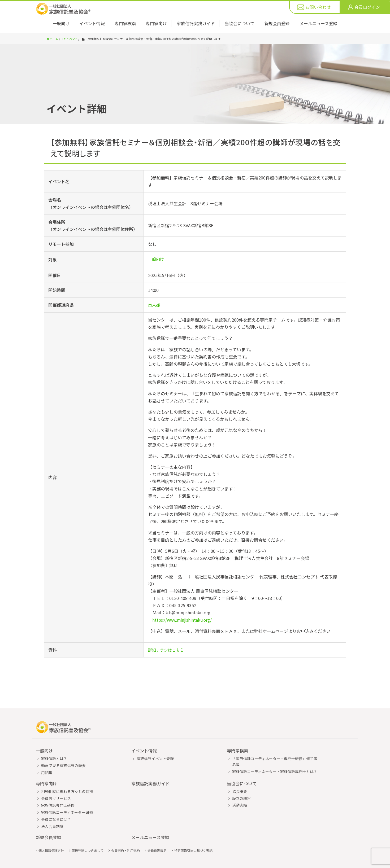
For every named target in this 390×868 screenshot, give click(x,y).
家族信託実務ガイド (196, 23)
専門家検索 (125, 23)
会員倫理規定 (157, 838)
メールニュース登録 (318, 23)
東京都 (154, 305)
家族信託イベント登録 (155, 746)
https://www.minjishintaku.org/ (184, 620)
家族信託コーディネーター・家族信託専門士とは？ (275, 759)
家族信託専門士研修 (58, 792)
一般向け (61, 23)
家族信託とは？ (54, 746)
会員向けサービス (56, 786)
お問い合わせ (318, 7)
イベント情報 (92, 23)
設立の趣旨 (241, 786)
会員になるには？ (56, 806)
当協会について (240, 23)
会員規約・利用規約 (125, 838)
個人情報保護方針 (51, 838)
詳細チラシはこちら (167, 650)
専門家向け (156, 23)
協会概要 (240, 779)
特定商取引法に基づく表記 (193, 838)
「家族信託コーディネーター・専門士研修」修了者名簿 (275, 749)
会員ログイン (367, 7)
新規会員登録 (277, 23)
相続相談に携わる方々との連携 (67, 779)
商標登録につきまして (88, 838)
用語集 (47, 760)
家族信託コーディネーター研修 (67, 800)
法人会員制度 (52, 814)
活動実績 (240, 792)
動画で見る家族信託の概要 (63, 753)
